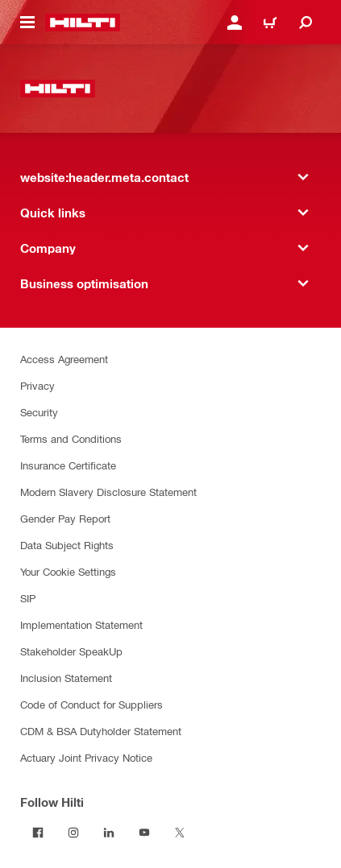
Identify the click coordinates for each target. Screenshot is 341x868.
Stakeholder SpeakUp (71, 651)
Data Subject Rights (67, 545)
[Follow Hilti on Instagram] (73, 833)
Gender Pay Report (65, 518)
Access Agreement (64, 359)
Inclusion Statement (66, 678)
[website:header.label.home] (83, 23)
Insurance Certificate (68, 465)
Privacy (37, 385)
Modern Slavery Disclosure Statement (108, 492)
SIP (28, 598)
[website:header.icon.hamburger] (27, 23)
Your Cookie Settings (68, 571)
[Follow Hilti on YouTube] (144, 833)
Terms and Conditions (71, 438)
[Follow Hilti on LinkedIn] (109, 833)
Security (39, 412)
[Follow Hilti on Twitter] (180, 833)
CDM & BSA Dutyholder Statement (101, 731)
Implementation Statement (81, 624)
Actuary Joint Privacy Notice (86, 757)
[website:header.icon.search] (306, 23)
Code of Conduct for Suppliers (91, 704)
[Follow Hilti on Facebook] (38, 833)
